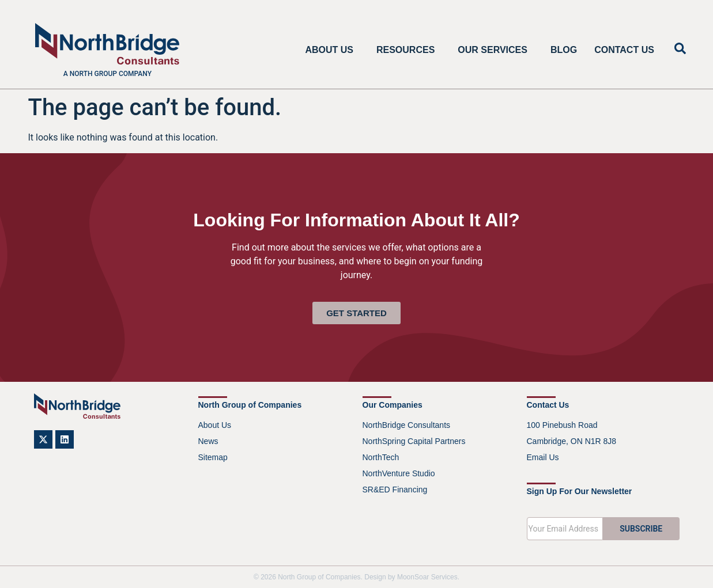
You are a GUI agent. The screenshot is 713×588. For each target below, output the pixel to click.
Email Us (543, 457)
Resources (408, 50)
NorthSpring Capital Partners (414, 441)
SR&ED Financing (395, 490)
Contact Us (624, 50)
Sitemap (213, 457)
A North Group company (107, 74)
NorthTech (381, 457)
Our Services (495, 50)
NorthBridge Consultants (407, 425)
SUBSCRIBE (641, 529)
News (208, 441)
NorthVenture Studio (399, 473)
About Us (332, 50)
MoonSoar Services (427, 577)
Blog (564, 50)
